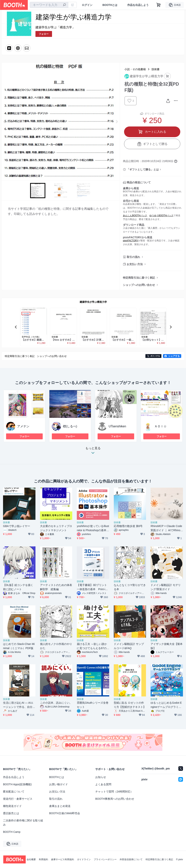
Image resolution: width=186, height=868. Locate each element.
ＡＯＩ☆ (160, 426)
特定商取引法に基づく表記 (139, 278)
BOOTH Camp (12, 832)
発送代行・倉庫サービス (18, 799)
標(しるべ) (70, 426)
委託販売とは (11, 813)
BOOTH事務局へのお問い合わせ (115, 799)
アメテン (23, 426)
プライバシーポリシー (105, 859)
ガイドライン (84, 859)
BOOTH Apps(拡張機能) (17, 784)
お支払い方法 (135, 264)
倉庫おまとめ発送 (60, 806)
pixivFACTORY (131, 241)
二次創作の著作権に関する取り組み (23, 823)
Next (117, 122)
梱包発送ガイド (12, 806)
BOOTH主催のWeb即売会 (65, 813)
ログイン (87, 5)
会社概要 (31, 859)
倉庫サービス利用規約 (63, 859)
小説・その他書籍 (135, 69)
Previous (5, 122)
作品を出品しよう (138, 5)
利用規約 (43, 859)
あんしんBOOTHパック (135, 215)
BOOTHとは (110, 5)
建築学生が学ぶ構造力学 (93, 302)
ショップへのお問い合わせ (139, 285)
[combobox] (49, 5)
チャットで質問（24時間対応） (114, 792)
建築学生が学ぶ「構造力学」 (55, 27)
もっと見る (93, 452)
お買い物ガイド (59, 784)
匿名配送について (14, 792)
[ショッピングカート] (159, 5)
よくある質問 (103, 784)
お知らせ (101, 777)
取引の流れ (133, 257)
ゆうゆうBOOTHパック (162, 215)
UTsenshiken (117, 426)
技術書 (156, 69)
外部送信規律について (131, 859)
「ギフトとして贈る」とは (143, 169)
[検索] (64, 5)
